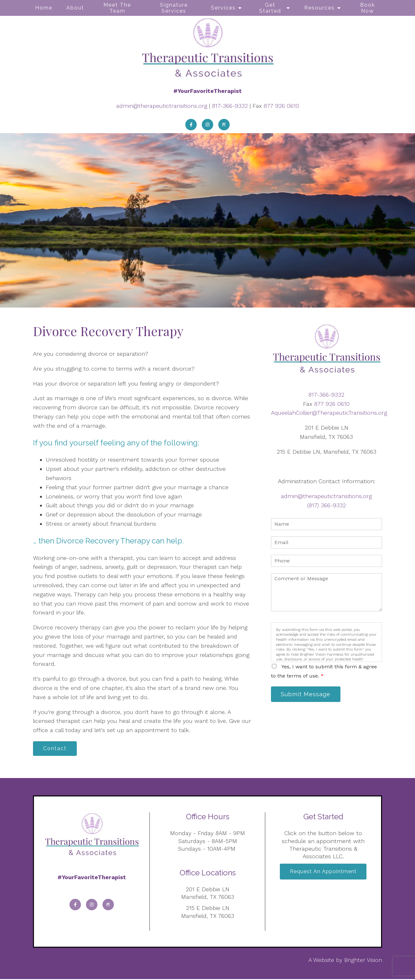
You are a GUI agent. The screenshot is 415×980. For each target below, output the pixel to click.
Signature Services (174, 8)
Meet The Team (117, 8)
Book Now (368, 8)
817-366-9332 (230, 106)
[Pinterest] (224, 125)
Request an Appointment (323, 873)
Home (44, 8)
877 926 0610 (281, 106)
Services (223, 8)
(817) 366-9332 (326, 505)
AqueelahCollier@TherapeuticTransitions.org (329, 413)
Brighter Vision (363, 961)
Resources (319, 8)
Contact (56, 749)
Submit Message (307, 694)
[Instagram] (208, 125)
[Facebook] (191, 125)
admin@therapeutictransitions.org (162, 106)
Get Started (270, 8)
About (75, 8)
